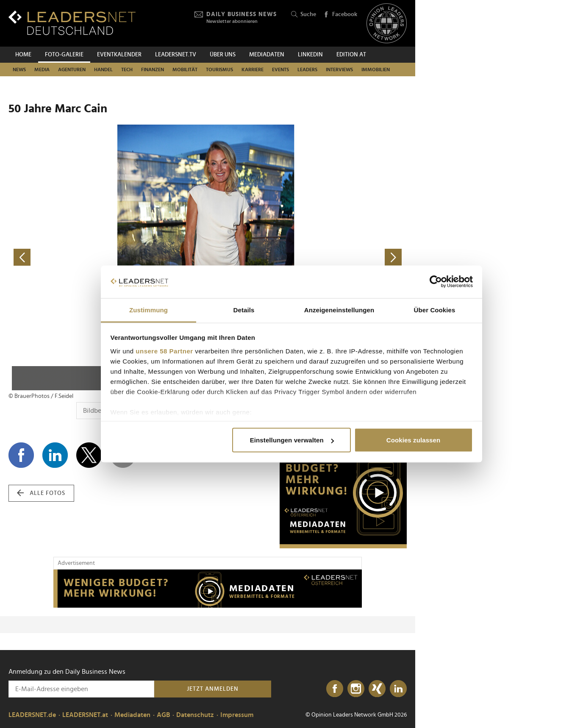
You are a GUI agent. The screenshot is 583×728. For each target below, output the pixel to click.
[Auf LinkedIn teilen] (55, 455)
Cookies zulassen (413, 440)
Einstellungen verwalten (292, 440)
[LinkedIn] (398, 689)
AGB (163, 715)
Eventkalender (119, 55)
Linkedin (310, 55)
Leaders (307, 69)
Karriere (253, 69)
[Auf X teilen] (89, 455)
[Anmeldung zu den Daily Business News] (81, 689)
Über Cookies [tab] (435, 310)
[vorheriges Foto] (108, 257)
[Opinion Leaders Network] (387, 24)
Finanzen (153, 69)
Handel (103, 69)
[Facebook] (335, 689)
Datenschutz (195, 715)
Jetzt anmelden (213, 689)
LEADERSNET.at (85, 715)
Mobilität (185, 69)
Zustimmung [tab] (149, 310)
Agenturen (72, 69)
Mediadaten (267, 55)
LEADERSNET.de (32, 715)
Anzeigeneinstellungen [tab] (339, 310)
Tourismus (219, 69)
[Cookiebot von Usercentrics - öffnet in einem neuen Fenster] (436, 282)
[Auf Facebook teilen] (21, 455)
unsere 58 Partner (164, 351)
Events (280, 69)
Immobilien (376, 69)
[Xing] (377, 689)
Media (42, 69)
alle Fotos (41, 493)
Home (23, 55)
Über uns (223, 55)
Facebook (340, 15)
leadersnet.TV (176, 55)
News (19, 69)
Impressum (237, 715)
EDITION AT (351, 55)
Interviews (339, 69)
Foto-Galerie (64, 55)
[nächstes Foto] (307, 257)
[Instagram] (356, 689)
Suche (304, 15)
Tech (127, 69)
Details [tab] (244, 310)
